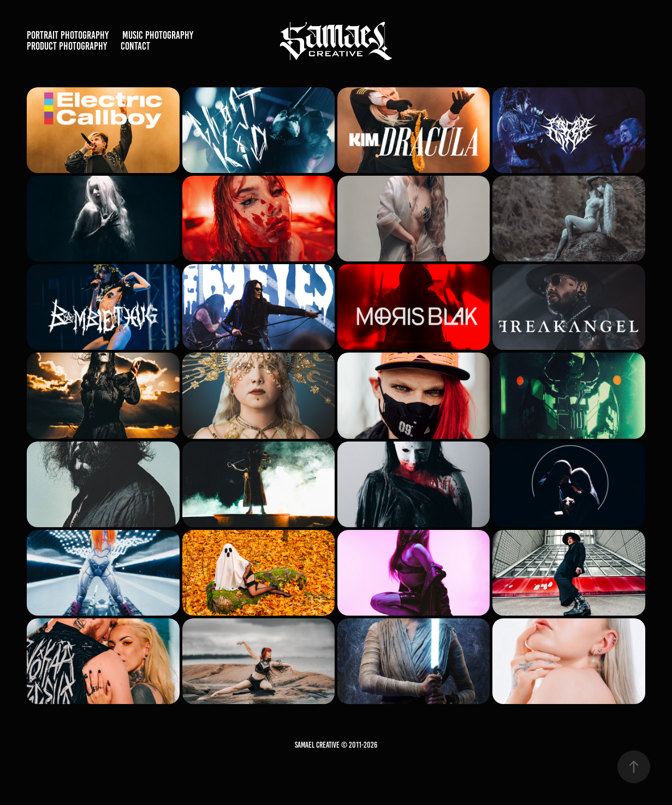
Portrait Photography (68, 35)
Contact (135, 46)
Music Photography (158, 35)
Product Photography (67, 46)
